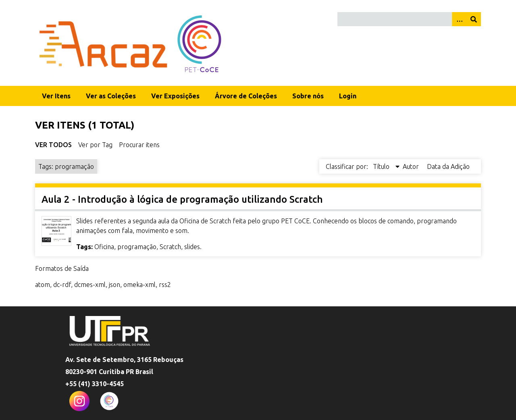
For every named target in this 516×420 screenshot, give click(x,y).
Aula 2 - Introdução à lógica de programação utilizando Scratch (182, 199)
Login (348, 96)
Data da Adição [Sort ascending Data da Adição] (448, 166)
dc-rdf (62, 285)
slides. (193, 247)
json (114, 285)
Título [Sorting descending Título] (382, 166)
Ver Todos (53, 145)
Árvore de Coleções (246, 96)
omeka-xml (139, 285)
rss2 (165, 285)
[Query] (409, 19)
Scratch (170, 247)
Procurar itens (139, 145)
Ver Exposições (175, 96)
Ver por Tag (95, 145)
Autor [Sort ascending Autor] (412, 166)
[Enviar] (474, 19)
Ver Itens (56, 96)
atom (43, 285)
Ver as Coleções (111, 96)
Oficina (104, 247)
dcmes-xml (90, 285)
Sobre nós (308, 96)
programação (137, 247)
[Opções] (459, 19)
